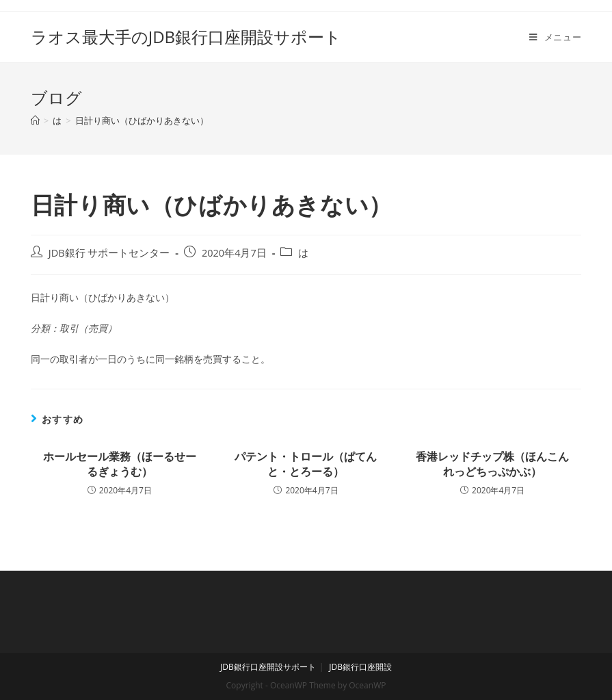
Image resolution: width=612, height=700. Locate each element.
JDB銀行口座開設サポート (268, 667)
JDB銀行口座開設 (360, 667)
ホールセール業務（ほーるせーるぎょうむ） (120, 464)
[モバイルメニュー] (555, 37)
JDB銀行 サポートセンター (109, 253)
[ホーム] (35, 120)
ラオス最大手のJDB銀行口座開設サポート (186, 37)
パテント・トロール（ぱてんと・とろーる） (306, 464)
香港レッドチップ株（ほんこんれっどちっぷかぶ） (492, 464)
